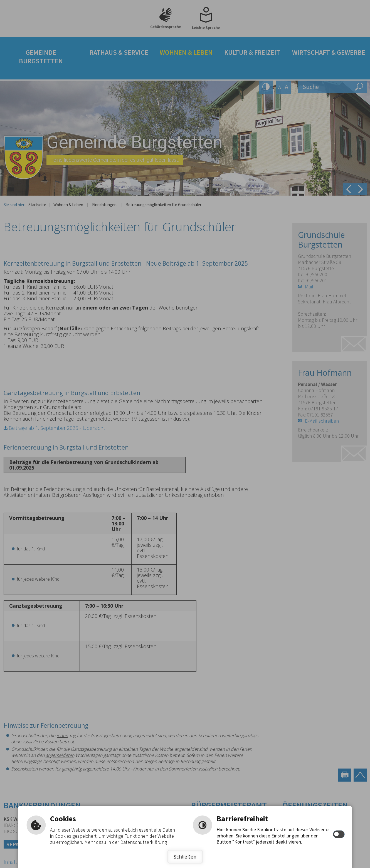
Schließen (185, 857)
